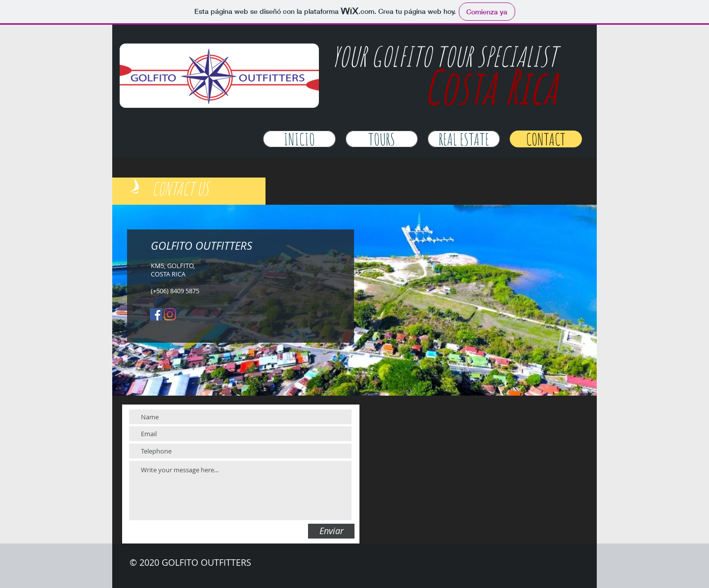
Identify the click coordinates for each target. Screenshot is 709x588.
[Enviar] (331, 531)
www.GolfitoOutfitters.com (190, 282)
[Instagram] (170, 314)
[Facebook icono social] (156, 314)
